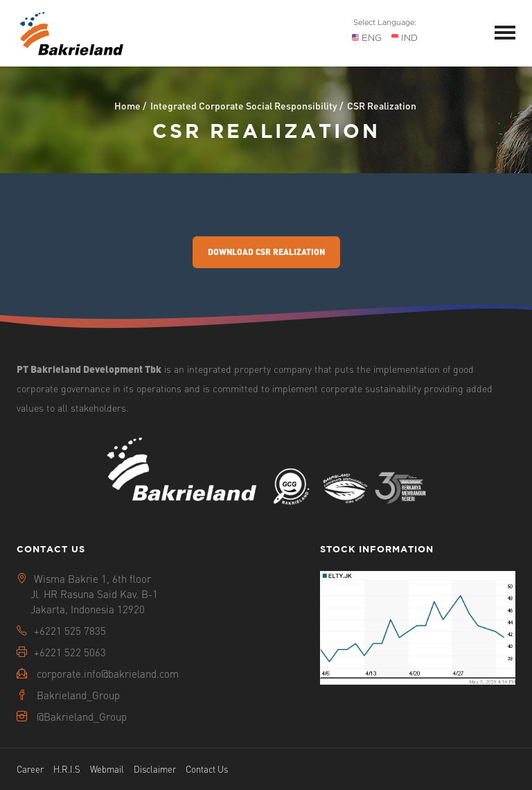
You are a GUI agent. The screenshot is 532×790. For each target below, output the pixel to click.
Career (30, 769)
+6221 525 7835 (70, 631)
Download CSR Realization (266, 252)
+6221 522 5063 (70, 652)
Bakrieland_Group (78, 695)
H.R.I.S (67, 769)
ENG (367, 38)
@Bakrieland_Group (82, 717)
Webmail (107, 769)
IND (405, 38)
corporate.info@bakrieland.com (108, 674)
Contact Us (207, 769)
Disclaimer (155, 769)
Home (127, 105)
